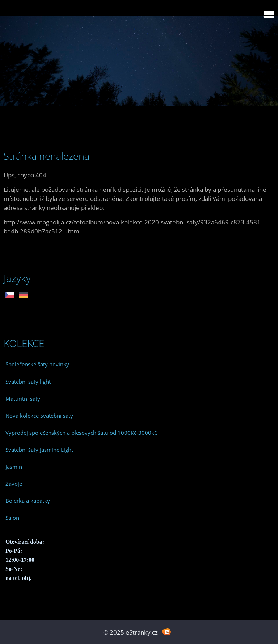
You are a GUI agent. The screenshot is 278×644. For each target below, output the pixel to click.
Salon (12, 518)
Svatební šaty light (28, 382)
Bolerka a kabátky (28, 501)
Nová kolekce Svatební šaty (39, 416)
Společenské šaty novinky (37, 364)
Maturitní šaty (23, 399)
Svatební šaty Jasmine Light (39, 450)
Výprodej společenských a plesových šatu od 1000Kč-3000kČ (81, 433)
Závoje (14, 484)
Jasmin (14, 467)
